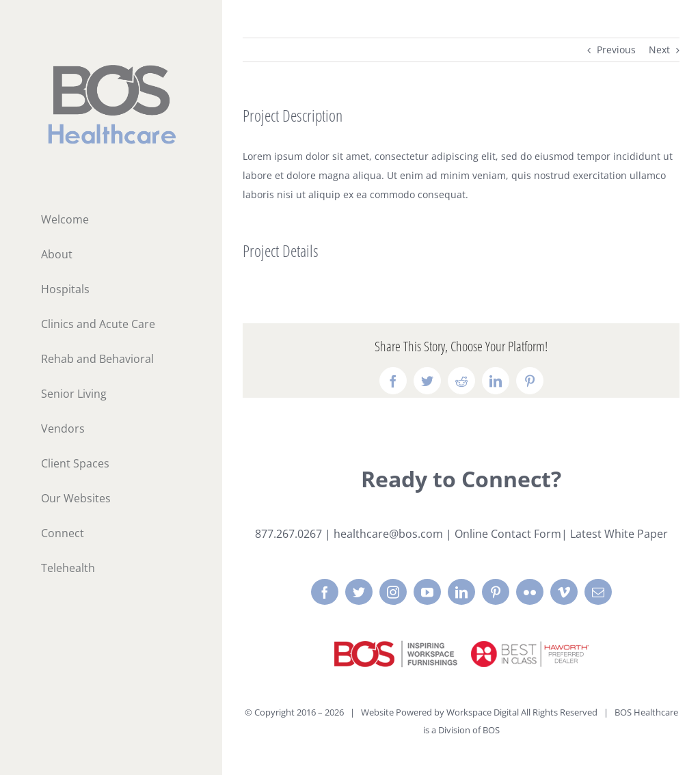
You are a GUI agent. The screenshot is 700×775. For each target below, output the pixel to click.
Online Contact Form (508, 534)
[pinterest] (496, 592)
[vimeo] (564, 592)
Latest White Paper (619, 534)
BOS (491, 730)
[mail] (598, 592)
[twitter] (359, 592)
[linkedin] (461, 592)
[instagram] (393, 592)
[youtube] (427, 592)
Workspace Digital (483, 712)
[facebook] (325, 592)
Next (659, 50)
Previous (616, 50)
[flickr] (530, 592)
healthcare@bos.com (388, 534)
